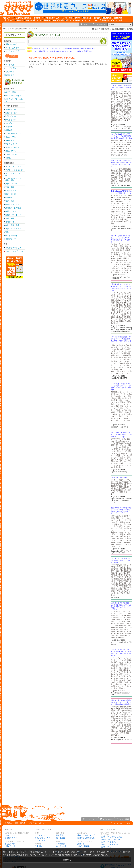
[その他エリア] (121, 20)
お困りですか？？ (12, 147)
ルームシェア (61, 846)
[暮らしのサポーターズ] (33, 20)
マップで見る (11, 68)
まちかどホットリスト (14, 35)
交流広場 (81, 844)
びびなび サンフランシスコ (111, 837)
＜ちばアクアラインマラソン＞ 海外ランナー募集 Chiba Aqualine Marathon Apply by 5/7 (61, 48)
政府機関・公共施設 (13, 208)
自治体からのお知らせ (86, 838)
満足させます (11, 120)
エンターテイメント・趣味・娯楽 (14, 179)
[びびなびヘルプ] (95, 20)
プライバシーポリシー (37, 823)
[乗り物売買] (106, 18)
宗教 (7, 232)
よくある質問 (10, 844)
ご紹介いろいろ (11, 154)
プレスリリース (11, 144)
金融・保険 (10, 218)
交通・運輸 (10, 187)
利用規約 (8, 823)
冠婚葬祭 (9, 198)
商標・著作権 (20, 823)
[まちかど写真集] (57, 20)
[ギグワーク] (69, 20)
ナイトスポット (11, 236)
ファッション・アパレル (14, 174)
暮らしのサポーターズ (86, 835)
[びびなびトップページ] (17, 8)
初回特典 (9, 127)
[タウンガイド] (38, 18)
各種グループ (11, 239)
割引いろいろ (11, 116)
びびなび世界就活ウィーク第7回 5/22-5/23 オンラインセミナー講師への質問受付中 (60, 51)
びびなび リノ (106, 847)
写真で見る (10, 72)
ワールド (6, 29)
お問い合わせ (10, 846)
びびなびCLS (10, 835)
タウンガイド (40, 835)
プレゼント (10, 123)
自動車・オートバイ (13, 215)
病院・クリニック (12, 204)
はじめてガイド (11, 838)
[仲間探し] (19, 20)
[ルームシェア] (9, 20)
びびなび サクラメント (109, 842)
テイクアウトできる (13, 96)
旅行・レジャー (11, 184)
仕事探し (38, 846)
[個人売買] (97, 18)
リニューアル (11, 137)
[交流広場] (46, 20)
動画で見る (10, 75)
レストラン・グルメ (13, 166)
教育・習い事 (11, 194)
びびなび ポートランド (109, 844)
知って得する (11, 109)
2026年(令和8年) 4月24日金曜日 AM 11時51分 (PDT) (114, 29)
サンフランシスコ (31, 29)
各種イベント (11, 140)
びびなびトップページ (14, 251)
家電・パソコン (11, 211)
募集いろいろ (11, 151)
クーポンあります (12, 48)
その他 (8, 158)
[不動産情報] (117, 18)
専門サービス (11, 222)
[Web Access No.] (83, 20)
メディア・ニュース (13, 229)
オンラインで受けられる (14, 100)
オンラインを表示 (12, 51)
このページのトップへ (121, 823)
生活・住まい (11, 191)
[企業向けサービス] (107, 20)
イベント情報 (40, 840)
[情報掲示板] (87, 18)
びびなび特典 (11, 92)
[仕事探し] (77, 18)
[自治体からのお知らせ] (23, 18)
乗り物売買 (60, 838)
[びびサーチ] (8, 18)
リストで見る (11, 65)
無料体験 (9, 130)
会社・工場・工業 (12, 225)
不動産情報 (60, 844)
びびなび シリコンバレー (110, 840)
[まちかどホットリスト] (52, 18)
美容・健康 (10, 201)
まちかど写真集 (83, 846)
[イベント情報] (67, 18)
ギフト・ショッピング (14, 170)
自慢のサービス (11, 113)
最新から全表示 (11, 44)
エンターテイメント (13, 134)
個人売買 (60, 835)
